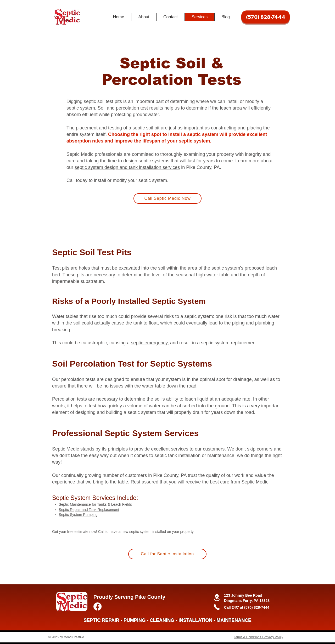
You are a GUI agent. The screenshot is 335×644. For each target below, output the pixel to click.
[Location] (217, 598)
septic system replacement (229, 343)
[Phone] (217, 607)
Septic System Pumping (78, 515)
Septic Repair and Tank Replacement (89, 510)
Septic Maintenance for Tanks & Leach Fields (95, 504)
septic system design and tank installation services (127, 167)
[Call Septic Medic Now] (167, 198)
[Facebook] (97, 606)
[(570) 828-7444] (266, 17)
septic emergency (149, 343)
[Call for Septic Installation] (167, 554)
